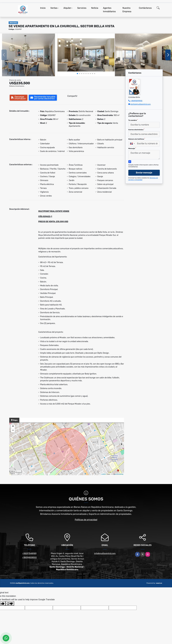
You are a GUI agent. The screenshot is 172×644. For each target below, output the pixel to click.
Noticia (95, 8)
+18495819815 (136, 101)
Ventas (54, 8)
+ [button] (13, 426)
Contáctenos (145, 8)
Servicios (82, 8)
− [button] (13, 430)
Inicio (43, 8)
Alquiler (67, 8)
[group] (29, 55)
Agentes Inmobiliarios (109, 10)
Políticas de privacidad (86, 520)
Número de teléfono (137, 139)
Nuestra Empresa (127, 10)
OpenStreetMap (118, 474)
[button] (77, 74)
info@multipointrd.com (105, 553)
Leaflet (103, 474)
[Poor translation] (10, 603)
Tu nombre (133, 120)
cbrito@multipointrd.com (141, 104)
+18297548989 (29, 553)
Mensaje (132, 148)
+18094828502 (29, 557)
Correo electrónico (136, 130)
